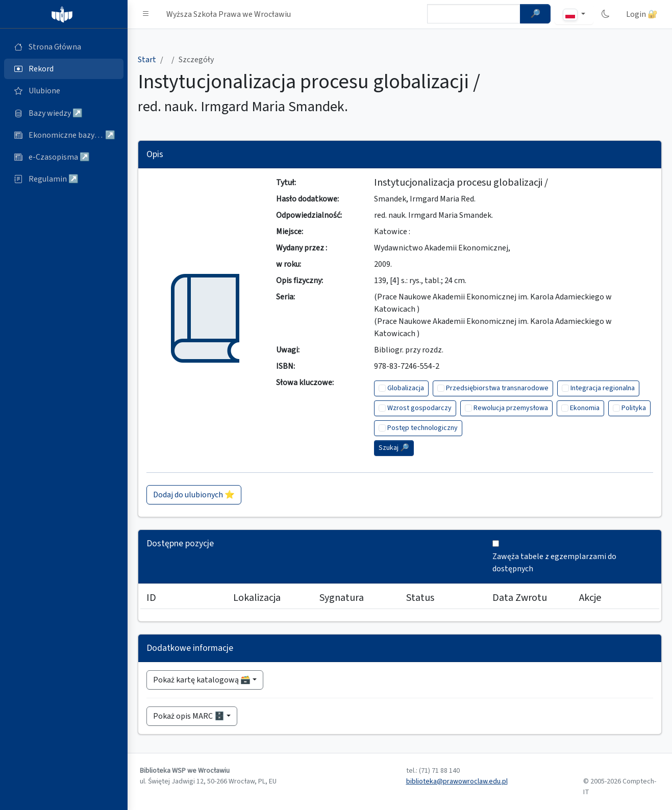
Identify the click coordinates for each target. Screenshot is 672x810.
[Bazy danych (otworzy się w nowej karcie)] (64, 113)
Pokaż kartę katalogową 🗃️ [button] (202, 680)
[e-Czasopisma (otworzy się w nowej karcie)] (64, 157)
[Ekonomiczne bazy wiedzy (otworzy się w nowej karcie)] (64, 135)
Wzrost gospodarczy (419, 408)
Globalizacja (406, 388)
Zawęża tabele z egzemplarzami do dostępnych (554, 563)
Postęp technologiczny (422, 428)
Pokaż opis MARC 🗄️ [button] (189, 716)
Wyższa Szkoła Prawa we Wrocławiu (229, 14)
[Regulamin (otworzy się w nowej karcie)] (64, 179)
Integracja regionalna (603, 388)
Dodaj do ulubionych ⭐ (194, 495)
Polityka (634, 408)
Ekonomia (585, 408)
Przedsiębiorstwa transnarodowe (497, 388)
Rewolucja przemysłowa (511, 408)
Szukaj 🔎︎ (394, 448)
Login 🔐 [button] (642, 14)
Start (147, 60)
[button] (146, 14)
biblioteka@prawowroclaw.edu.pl (457, 781)
